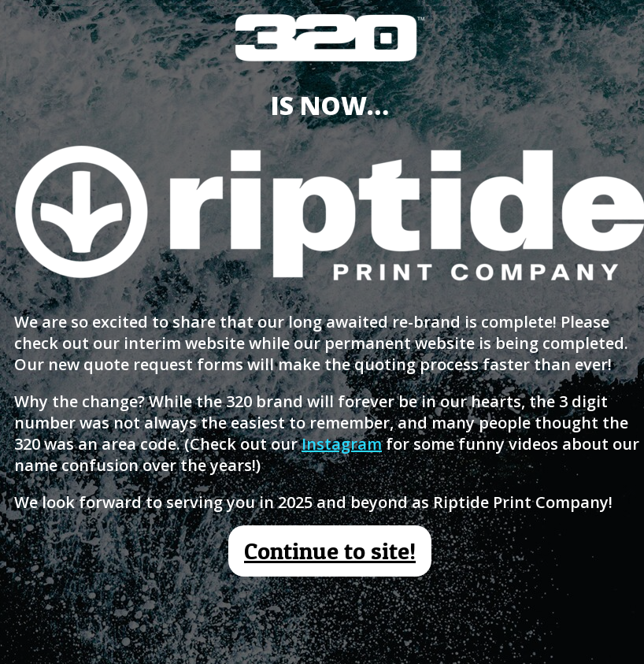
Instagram (342, 444)
